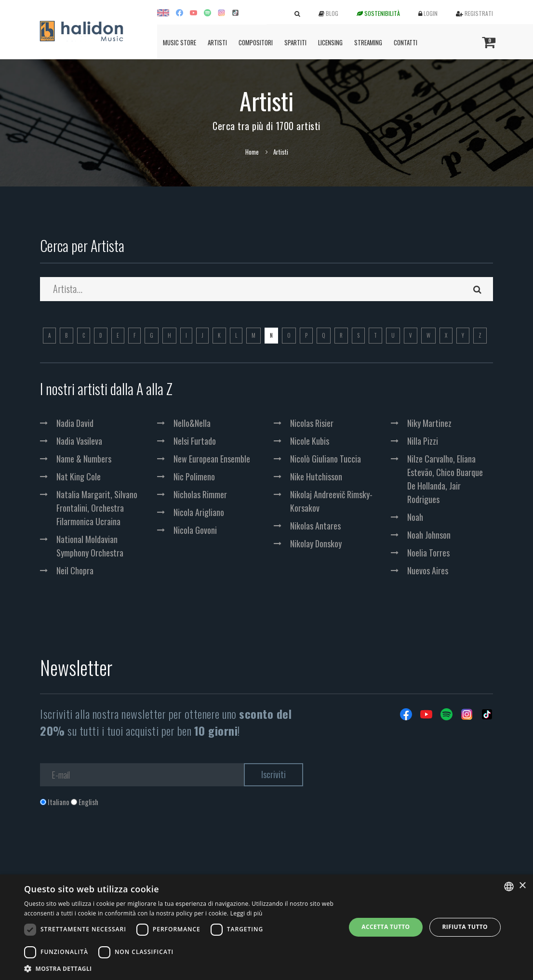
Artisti (217, 42)
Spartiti (295, 42)
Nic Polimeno (194, 477)
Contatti (406, 42)
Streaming (368, 42)
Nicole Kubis (310, 441)
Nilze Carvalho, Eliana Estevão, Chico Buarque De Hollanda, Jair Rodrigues (445, 479)
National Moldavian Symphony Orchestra (90, 546)
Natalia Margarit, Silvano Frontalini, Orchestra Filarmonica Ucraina (97, 508)
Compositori (256, 42)
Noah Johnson (429, 535)
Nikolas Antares (315, 526)
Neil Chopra (75, 570)
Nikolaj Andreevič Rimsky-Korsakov (331, 501)
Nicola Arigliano (199, 512)
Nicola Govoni (195, 530)
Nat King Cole (79, 477)
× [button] (522, 886)
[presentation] (113, 846)
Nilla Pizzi (423, 441)
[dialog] (266, 927)
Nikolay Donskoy (316, 543)
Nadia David (75, 423)
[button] (180, 968)
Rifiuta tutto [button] (465, 927)
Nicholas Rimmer (200, 494)
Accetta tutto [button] (386, 927)
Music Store (180, 42)
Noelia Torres (428, 553)
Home (252, 152)
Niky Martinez (429, 423)
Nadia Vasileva (79, 441)
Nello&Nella (192, 423)
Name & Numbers (84, 459)
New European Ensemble (212, 459)
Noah (415, 517)
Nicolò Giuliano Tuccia (326, 459)
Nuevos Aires (428, 570)
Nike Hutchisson (316, 477)
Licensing (330, 42)
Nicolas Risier (312, 423)
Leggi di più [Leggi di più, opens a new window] (247, 913)
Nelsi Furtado (195, 441)
